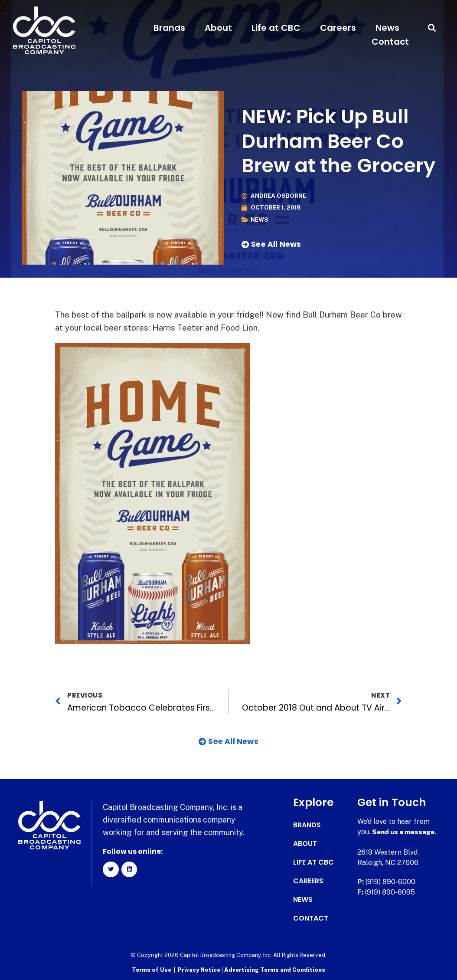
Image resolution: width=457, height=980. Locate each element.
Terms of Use (152, 969)
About (218, 28)
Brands (169, 28)
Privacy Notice (200, 969)
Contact (390, 42)
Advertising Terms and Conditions (275, 969)
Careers (338, 28)
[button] (432, 28)
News (387, 28)
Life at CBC (276, 28)
